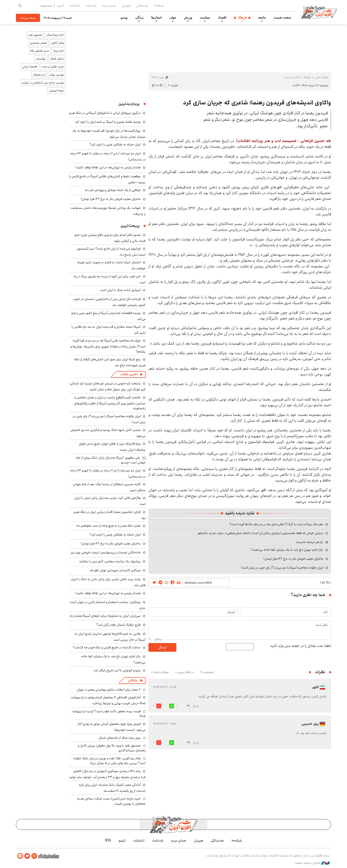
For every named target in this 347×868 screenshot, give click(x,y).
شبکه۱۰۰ (159, 6)
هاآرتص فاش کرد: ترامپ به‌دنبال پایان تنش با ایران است (110, 501)
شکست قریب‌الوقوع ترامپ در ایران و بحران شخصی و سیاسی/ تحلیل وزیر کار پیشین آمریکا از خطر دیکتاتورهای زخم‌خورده (110, 403)
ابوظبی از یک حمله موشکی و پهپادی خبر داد (113, 190)
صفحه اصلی (321, 77)
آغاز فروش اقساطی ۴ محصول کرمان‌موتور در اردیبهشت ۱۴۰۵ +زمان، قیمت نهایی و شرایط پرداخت (108, 700)
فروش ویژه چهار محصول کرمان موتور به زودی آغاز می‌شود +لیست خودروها (112, 727)
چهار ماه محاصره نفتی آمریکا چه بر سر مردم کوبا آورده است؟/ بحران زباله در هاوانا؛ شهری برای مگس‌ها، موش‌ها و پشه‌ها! (108, 346)
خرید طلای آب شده (53, 67)
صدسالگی (142, 6)
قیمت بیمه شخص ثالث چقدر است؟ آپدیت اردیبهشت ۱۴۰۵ (109, 714)
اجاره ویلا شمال (55, 35)
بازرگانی (133, 680)
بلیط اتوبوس (56, 91)
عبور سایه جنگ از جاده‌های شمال (120, 738)
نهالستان (41, 59)
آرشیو (60, 6)
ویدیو (124, 18)
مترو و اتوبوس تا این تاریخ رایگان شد (117, 670)
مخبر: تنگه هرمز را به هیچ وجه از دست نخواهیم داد (108, 526)
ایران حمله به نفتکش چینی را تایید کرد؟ (115, 144)
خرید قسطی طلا (40, 51)
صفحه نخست (282, 18)
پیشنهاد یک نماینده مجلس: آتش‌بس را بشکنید (110, 561)
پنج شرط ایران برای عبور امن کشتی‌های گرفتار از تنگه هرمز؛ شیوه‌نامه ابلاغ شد (110, 362)
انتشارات (75, 6)
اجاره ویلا (59, 51)
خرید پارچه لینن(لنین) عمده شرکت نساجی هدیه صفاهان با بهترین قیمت (111, 801)
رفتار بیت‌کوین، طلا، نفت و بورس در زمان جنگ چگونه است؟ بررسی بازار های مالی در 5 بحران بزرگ (109, 761)
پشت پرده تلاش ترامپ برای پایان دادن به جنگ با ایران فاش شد (108, 582)
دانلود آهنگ (57, 59)
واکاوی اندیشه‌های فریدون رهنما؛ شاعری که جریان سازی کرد (257, 103)
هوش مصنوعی (38, 43)
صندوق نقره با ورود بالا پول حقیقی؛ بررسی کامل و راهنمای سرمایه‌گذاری (112, 748)
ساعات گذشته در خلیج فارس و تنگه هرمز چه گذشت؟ (107, 647)
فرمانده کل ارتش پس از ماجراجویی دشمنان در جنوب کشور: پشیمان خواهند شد (109, 302)
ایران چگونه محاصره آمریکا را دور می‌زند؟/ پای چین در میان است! (282, 568)
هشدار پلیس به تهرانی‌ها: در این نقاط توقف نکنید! (108, 167)
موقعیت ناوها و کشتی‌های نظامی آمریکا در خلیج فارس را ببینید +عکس (107, 179)
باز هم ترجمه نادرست (309, 542)
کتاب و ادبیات (291, 77)
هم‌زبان (126, 6)
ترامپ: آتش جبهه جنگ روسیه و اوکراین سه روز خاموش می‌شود (108, 433)
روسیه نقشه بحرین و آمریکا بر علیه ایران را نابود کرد (108, 122)
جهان (173, 18)
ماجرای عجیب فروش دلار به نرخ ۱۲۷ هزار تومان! (293, 559)
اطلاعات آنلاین (319, 12)
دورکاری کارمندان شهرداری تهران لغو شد (115, 570)
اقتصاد (222, 18)
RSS (108, 841)
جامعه (262, 18)
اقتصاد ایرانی (30, 67)
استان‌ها (156, 18)
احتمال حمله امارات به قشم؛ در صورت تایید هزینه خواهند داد (111, 265)
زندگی (139, 18)
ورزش (188, 18)
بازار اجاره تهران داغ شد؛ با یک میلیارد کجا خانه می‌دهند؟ (287, 550)
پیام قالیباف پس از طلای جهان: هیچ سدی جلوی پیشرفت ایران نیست (112, 447)
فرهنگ (242, 18)
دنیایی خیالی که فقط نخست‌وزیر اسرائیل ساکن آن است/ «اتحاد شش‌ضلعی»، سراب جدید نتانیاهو (261, 533)
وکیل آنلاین (57, 43)
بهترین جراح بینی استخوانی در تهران (43, 83)
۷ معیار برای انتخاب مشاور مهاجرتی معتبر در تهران (109, 690)
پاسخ (196, 706)
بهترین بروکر (57, 75)
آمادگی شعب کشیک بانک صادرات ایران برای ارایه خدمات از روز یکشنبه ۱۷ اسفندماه (112, 788)
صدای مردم (109, 6)
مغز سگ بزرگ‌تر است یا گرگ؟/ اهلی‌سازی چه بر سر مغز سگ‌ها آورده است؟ (276, 524)
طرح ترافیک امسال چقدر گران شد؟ (119, 625)
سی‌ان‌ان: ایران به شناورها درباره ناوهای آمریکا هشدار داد (105, 616)
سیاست (205, 18)
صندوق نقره (35, 35)
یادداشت (91, 6)
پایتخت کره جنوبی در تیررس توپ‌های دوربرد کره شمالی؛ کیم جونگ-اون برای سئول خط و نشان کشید (107, 386)
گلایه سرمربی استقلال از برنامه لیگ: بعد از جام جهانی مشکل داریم (109, 487)
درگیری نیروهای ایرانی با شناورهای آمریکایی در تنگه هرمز (105, 113)
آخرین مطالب (129, 374)
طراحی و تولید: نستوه (312, 863)
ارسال (162, 647)
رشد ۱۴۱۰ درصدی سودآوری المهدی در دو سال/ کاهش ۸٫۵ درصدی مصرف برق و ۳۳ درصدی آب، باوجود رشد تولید (107, 774)
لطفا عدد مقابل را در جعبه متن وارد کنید (301, 646)
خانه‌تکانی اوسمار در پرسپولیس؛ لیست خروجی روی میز (106, 552)
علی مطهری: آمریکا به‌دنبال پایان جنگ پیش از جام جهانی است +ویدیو (111, 460)
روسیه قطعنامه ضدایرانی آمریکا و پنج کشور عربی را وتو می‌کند (108, 316)
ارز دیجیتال (39, 75)
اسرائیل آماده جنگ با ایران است (120, 290)
